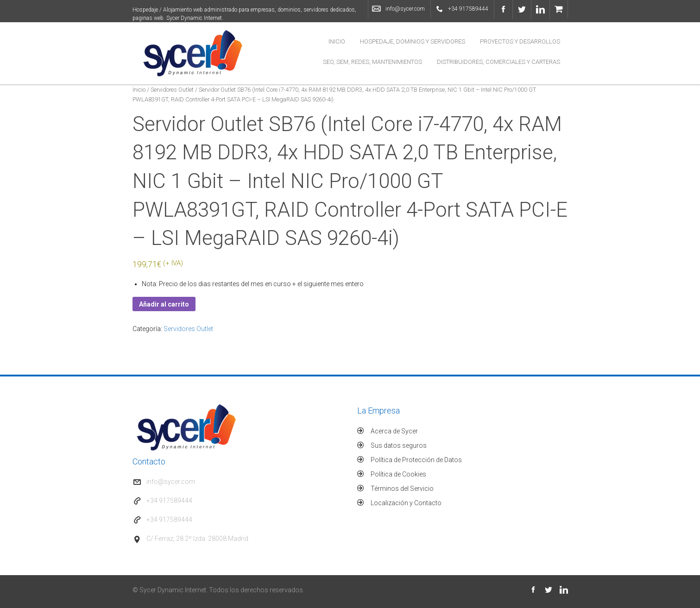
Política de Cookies (398, 474)
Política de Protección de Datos (416, 460)
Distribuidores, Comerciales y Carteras (498, 62)
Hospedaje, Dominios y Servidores (413, 41)
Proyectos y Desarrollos (520, 41)
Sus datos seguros (399, 445)
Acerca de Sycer (394, 431)
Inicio (337, 41)
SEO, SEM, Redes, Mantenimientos (372, 62)
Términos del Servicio (402, 489)
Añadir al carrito (164, 304)
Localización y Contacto (406, 503)
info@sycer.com (405, 9)
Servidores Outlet (172, 90)
